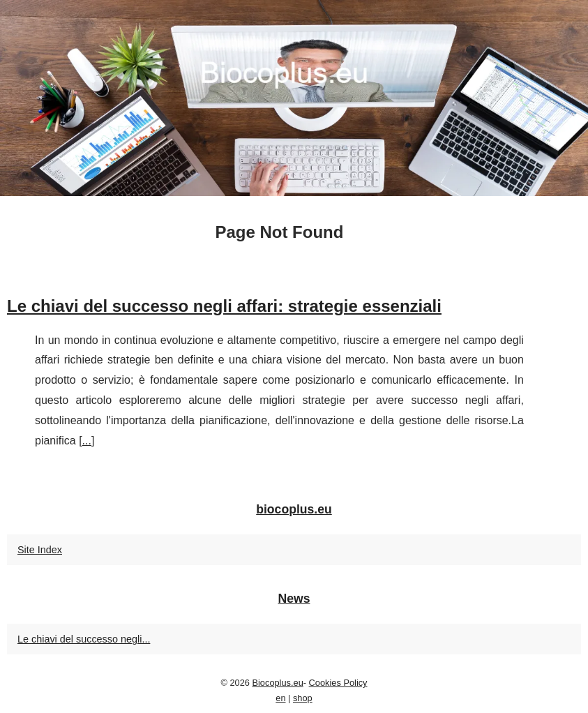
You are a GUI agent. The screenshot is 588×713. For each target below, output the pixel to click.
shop (303, 698)
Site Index (40, 550)
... (87, 441)
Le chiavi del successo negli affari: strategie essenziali (224, 306)
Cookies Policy (338, 683)
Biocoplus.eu (277, 683)
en (280, 698)
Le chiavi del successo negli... (84, 639)
